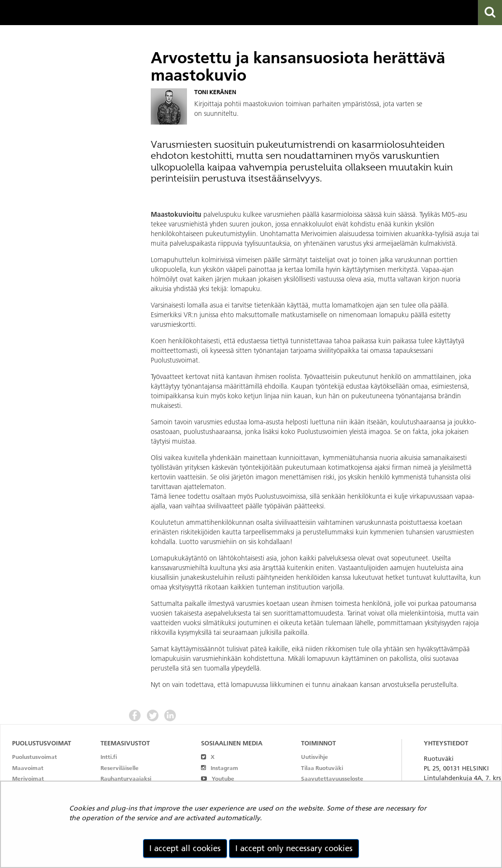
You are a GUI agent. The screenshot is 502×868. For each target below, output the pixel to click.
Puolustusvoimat (35, 757)
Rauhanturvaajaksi (126, 778)
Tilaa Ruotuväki (322, 768)
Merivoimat (28, 778)
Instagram (220, 768)
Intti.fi (109, 757)
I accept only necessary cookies (294, 848)
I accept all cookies (185, 848)
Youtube (218, 778)
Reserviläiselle (120, 768)
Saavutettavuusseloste (332, 778)
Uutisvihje (315, 757)
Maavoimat (28, 768)
